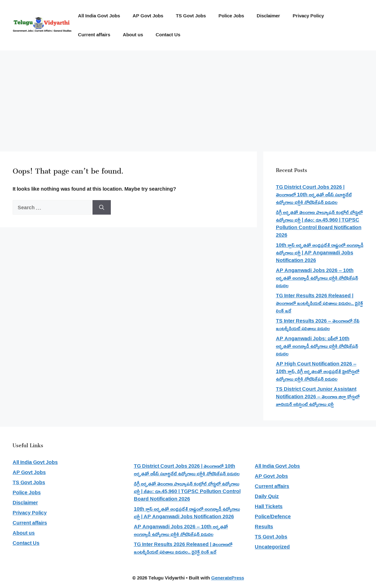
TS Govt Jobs (191, 16)
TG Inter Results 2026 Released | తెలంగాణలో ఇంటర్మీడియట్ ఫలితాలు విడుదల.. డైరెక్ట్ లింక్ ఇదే (319, 303)
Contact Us (168, 35)
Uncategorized (272, 547)
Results (264, 526)
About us (133, 35)
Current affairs (94, 35)
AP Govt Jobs (148, 16)
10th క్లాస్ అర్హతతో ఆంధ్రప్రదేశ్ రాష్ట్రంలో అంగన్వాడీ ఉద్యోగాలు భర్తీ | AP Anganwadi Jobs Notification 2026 (320, 252)
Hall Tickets (269, 506)
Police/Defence (273, 516)
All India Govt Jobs (99, 16)
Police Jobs (231, 16)
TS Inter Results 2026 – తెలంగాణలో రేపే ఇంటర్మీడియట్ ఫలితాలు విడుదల (318, 324)
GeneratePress (228, 578)
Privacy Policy (308, 16)
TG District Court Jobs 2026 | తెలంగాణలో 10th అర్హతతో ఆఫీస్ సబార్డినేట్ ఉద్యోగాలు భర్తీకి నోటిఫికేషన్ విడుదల (314, 194)
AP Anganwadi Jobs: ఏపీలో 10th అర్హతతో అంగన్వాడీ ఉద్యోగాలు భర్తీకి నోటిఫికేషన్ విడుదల (317, 346)
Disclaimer (268, 16)
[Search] (102, 207)
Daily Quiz (267, 496)
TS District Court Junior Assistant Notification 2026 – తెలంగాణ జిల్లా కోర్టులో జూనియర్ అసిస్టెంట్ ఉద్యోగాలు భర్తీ (318, 396)
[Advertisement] (188, 98)
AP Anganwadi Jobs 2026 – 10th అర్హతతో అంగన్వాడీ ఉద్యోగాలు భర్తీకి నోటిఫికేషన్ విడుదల (317, 278)
